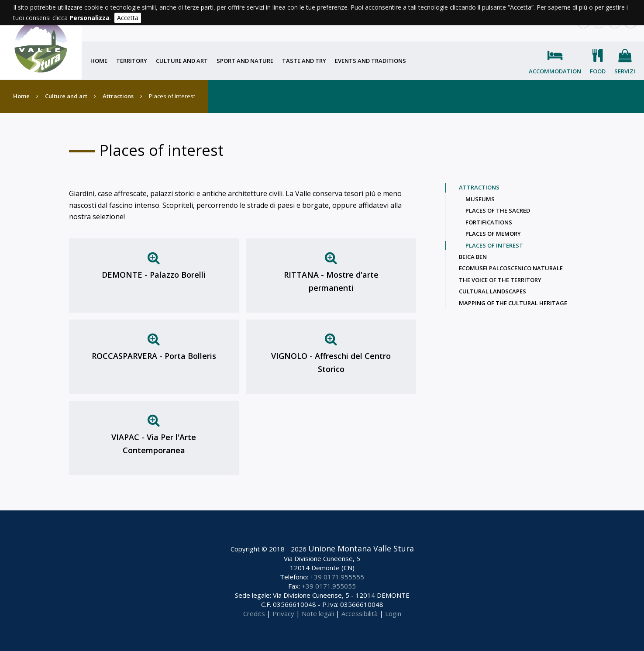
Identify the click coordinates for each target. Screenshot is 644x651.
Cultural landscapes (492, 291)
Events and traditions (370, 61)
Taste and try (304, 61)
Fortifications (489, 222)
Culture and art (182, 61)
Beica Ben (473, 257)
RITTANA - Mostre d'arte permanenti (331, 281)
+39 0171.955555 (337, 577)
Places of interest (494, 245)
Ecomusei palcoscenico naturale (511, 268)
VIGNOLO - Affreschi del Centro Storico (331, 362)
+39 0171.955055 (329, 586)
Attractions (118, 96)
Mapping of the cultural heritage (513, 303)
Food (598, 71)
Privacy (283, 613)
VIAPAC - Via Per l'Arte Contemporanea (154, 444)
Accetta (128, 18)
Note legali (318, 613)
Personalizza (90, 18)
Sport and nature (245, 61)
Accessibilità (360, 613)
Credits (254, 613)
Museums (480, 199)
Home (99, 61)
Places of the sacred (498, 210)
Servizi (625, 71)
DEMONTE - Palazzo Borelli (154, 275)
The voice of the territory (500, 280)
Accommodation (555, 71)
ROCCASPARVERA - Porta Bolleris (154, 356)
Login (393, 613)
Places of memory (493, 234)
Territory (132, 61)
